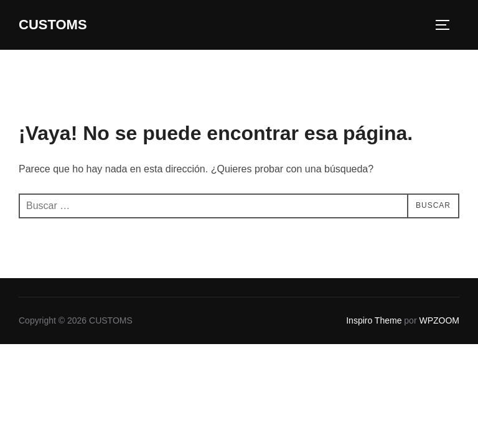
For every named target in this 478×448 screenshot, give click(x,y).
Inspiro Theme (374, 320)
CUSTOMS (53, 25)
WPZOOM (439, 320)
